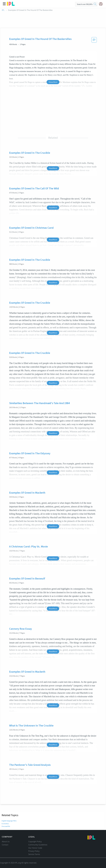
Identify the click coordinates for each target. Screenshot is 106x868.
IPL (3, 10)
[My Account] (102, 4)
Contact (5, 845)
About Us (6, 842)
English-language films (9, 821)
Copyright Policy (35, 842)
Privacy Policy (34, 851)
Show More (53, 82)
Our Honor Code (35, 848)
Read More (53, 168)
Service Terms (34, 854)
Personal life (6, 826)
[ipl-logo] (11, 5)
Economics (5, 824)
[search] (95, 4)
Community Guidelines (38, 845)
